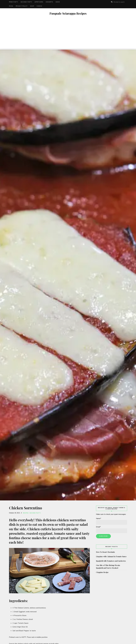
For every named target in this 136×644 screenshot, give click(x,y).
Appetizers (39, 2)
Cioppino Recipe (102, 572)
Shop (32, 6)
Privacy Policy (22, 6)
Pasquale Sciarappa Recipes (68, 13)
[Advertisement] (68, 34)
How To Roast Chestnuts (105, 552)
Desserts (49, 2)
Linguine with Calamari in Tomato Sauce (111, 556)
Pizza (11, 6)
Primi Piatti (14, 2)
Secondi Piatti (26, 2)
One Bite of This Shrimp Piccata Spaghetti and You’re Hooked (108, 567)
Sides (58, 2)
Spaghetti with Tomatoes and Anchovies (111, 561)
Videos (39, 6)
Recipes (26, 513)
